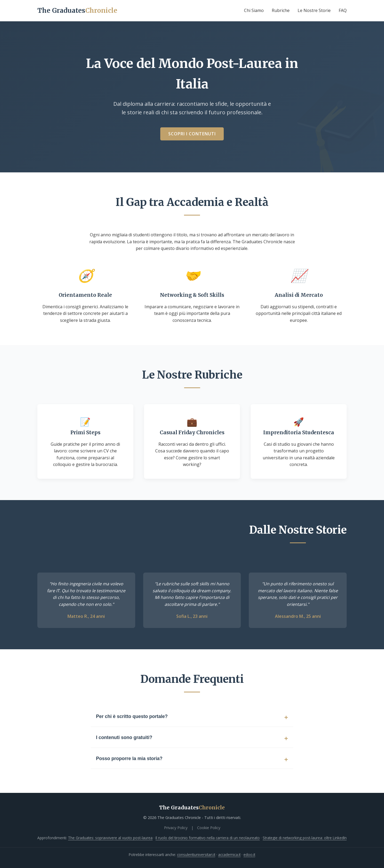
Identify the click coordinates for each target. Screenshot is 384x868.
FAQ (343, 10)
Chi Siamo (254, 10)
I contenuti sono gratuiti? (124, 737)
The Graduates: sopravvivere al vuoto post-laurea (110, 838)
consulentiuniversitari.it (196, 855)
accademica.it (229, 855)
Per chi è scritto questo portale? (132, 716)
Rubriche (281, 10)
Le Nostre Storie (314, 10)
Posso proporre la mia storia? (129, 759)
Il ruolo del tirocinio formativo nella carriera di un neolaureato (208, 838)
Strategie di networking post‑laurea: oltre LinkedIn (305, 838)
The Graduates (77, 11)
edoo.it (249, 855)
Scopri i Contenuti (192, 134)
